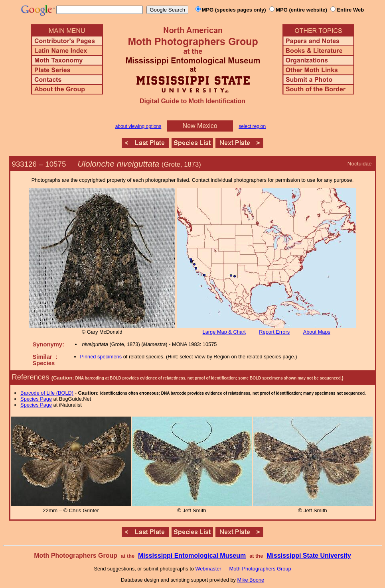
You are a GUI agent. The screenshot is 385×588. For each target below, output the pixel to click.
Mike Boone (251, 580)
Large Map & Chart (224, 332)
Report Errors (274, 332)
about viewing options (138, 126)
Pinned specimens (101, 357)
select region (252, 126)
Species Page (36, 399)
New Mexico (200, 126)
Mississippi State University (309, 556)
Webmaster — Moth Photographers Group (243, 569)
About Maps (317, 332)
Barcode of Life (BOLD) (47, 393)
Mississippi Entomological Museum (192, 556)
